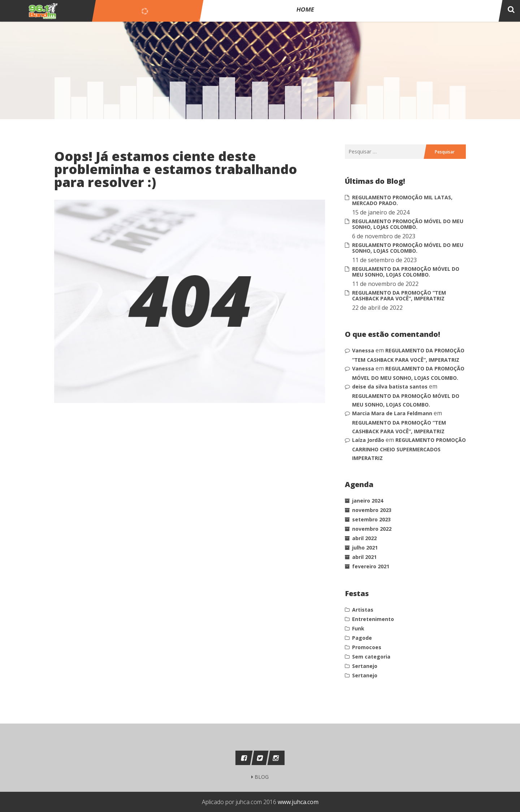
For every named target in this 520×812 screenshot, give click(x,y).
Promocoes (367, 647)
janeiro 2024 (368, 501)
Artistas (363, 610)
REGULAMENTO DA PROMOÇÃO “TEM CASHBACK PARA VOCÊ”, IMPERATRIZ (399, 296)
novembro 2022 (372, 529)
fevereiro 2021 (371, 566)
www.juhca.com (298, 802)
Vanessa (363, 350)
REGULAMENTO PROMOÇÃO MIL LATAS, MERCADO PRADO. (402, 200)
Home (350, 12)
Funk (358, 628)
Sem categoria (371, 657)
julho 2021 (365, 548)
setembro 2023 (371, 519)
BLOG (260, 777)
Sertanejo (365, 666)
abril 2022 (364, 538)
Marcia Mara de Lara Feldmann (392, 413)
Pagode (362, 638)
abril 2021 (364, 557)
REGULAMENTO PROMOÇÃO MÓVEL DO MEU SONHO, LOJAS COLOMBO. (408, 224)
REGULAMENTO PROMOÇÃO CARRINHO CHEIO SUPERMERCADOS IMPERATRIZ (409, 449)
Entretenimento (373, 619)
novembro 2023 (372, 510)
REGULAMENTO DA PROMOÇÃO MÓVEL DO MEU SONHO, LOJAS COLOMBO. (406, 272)
